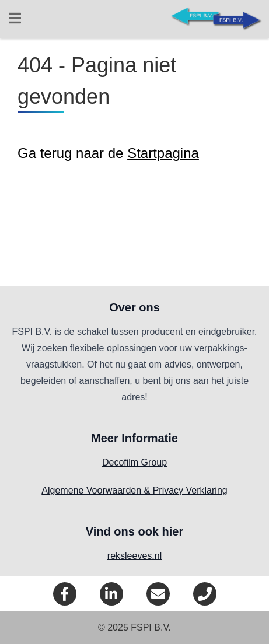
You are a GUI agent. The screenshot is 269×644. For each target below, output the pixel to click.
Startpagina (163, 153)
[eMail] (158, 594)
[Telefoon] (205, 594)
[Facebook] (65, 594)
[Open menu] (15, 19)
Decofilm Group (134, 462)
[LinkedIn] (111, 594)
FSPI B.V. (151, 627)
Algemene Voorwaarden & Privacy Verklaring (134, 490)
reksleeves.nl (134, 556)
